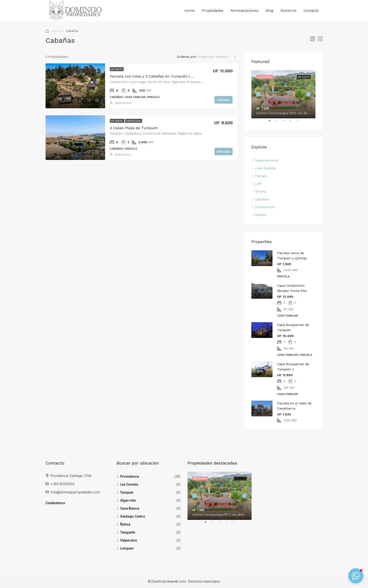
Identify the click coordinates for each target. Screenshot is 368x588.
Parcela (261, 176)
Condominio (265, 207)
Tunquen (127, 492)
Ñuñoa (125, 524)
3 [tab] (286, 123)
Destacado (134, 121)
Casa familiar (266, 168)
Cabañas (262, 199)
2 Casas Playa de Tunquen (134, 128)
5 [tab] (300, 123)
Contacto (311, 11)
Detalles (224, 100)
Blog (270, 11)
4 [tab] (293, 123)
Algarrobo (128, 500)
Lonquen (127, 548)
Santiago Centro (133, 516)
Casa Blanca (130, 508)
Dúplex (261, 215)
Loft (258, 184)
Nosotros (288, 11)
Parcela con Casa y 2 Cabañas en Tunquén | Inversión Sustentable (170, 76)
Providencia (130, 476)
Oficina (261, 191)
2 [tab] (279, 123)
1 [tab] (272, 123)
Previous (258, 94)
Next (308, 94)
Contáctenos (55, 503)
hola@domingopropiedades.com (75, 492)
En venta (117, 69)
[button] (356, 576)
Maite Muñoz (123, 103)
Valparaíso (129, 540)
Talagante (128, 532)
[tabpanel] (283, 94)
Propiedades (213, 11)
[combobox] (217, 57)
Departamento (267, 160)
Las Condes (129, 484)
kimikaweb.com (174, 581)
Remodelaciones (245, 11)
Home (190, 11)
